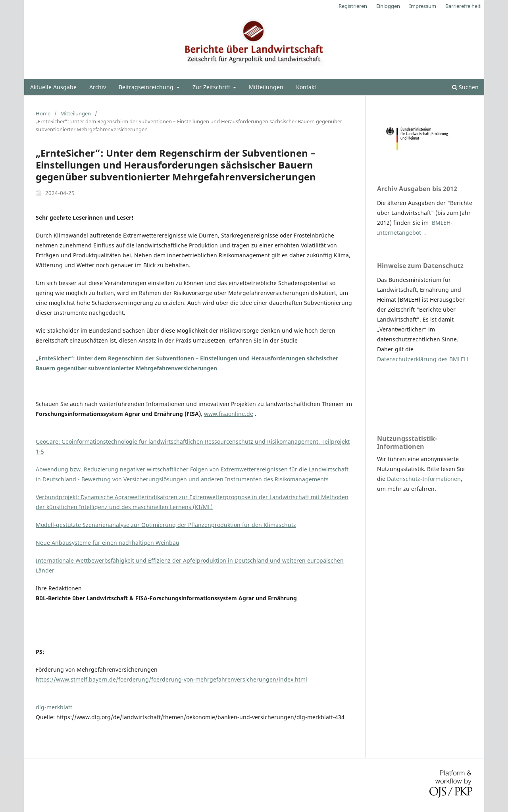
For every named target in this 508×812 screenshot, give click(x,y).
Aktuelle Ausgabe (53, 87)
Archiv (98, 87)
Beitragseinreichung (147, 87)
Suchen (465, 87)
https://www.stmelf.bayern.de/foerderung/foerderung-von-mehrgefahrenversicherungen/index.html (171, 679)
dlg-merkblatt (54, 707)
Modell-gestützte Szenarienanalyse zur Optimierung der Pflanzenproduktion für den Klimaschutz (166, 525)
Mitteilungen (266, 87)
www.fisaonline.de (229, 414)
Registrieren (353, 6)
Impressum (423, 6)
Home (43, 113)
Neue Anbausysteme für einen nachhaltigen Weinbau (108, 543)
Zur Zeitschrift (212, 87)
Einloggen (388, 6)
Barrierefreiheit (463, 6)
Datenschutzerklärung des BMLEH (422, 359)
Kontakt (306, 87)
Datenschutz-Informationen (424, 479)
